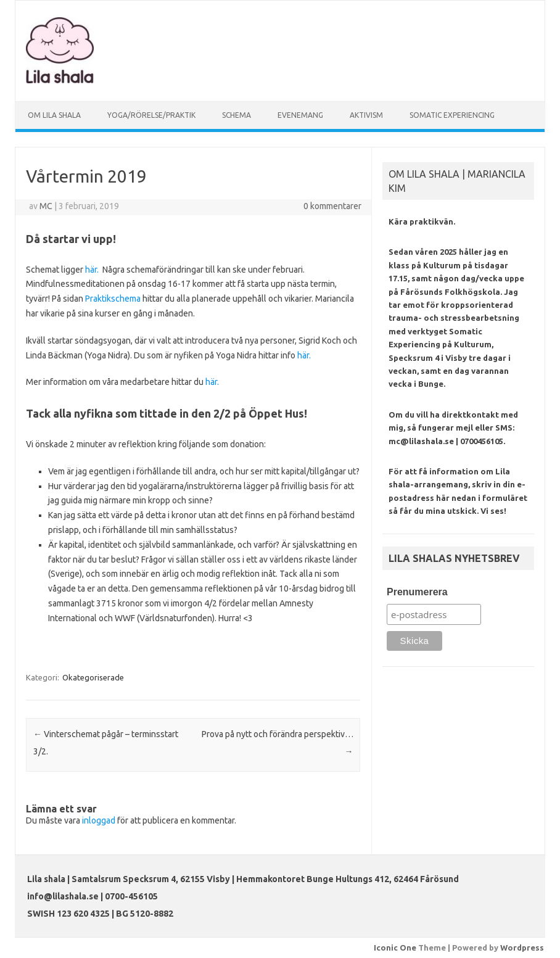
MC (46, 206)
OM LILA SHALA (54, 115)
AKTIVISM (366, 115)
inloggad (99, 820)
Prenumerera (417, 592)
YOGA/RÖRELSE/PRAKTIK (151, 115)
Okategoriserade (93, 677)
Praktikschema (113, 299)
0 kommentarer (332, 206)
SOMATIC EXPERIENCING (452, 115)
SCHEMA (237, 115)
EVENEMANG (300, 115)
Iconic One (395, 948)
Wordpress (522, 948)
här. (92, 270)
